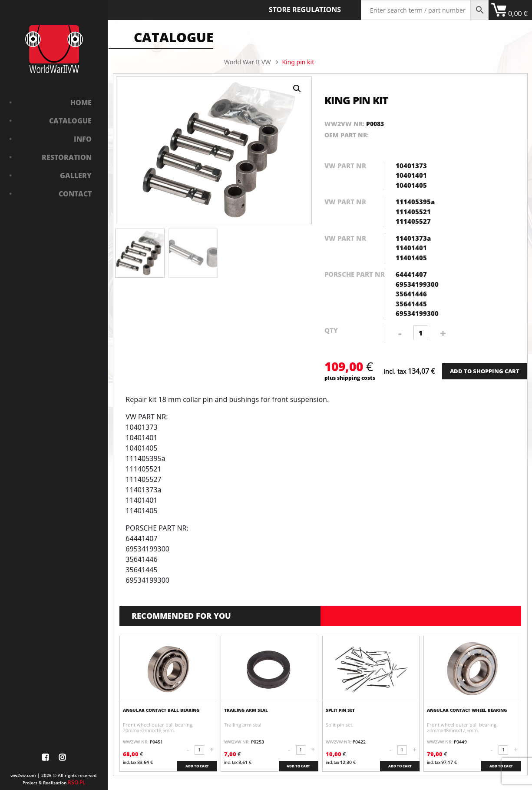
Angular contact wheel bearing (467, 710)
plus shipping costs (350, 378)
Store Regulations (305, 10)
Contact (75, 194)
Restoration (67, 157)
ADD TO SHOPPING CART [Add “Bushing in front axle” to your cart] (485, 371)
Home (81, 103)
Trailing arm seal (246, 710)
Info (83, 139)
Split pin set (340, 710)
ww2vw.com (23, 775)
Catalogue (70, 121)
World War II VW (247, 62)
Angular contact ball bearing (161, 710)
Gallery (76, 176)
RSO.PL (77, 782)
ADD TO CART (197, 766)
